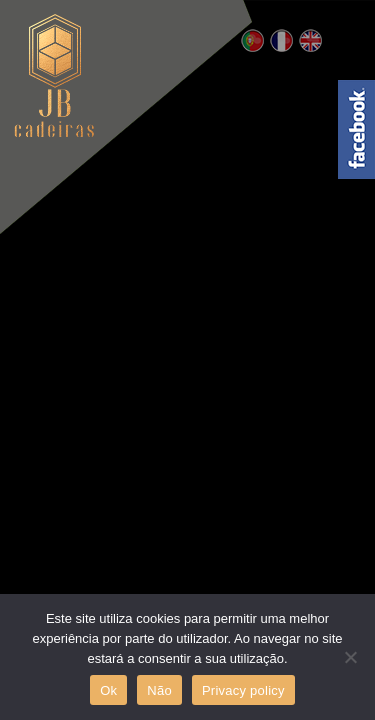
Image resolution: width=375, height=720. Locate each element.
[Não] (350, 657)
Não (159, 690)
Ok (108, 690)
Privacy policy (243, 690)
